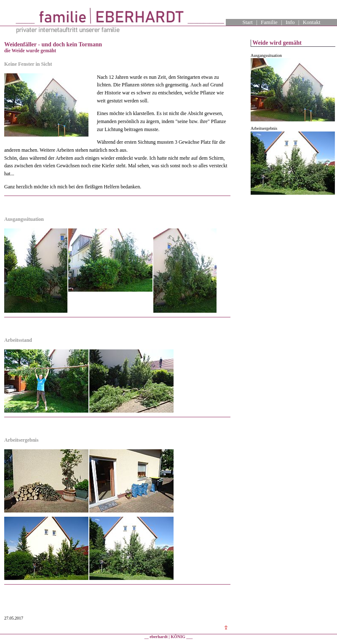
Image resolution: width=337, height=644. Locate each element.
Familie (269, 22)
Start (247, 22)
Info (290, 22)
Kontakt (312, 22)
